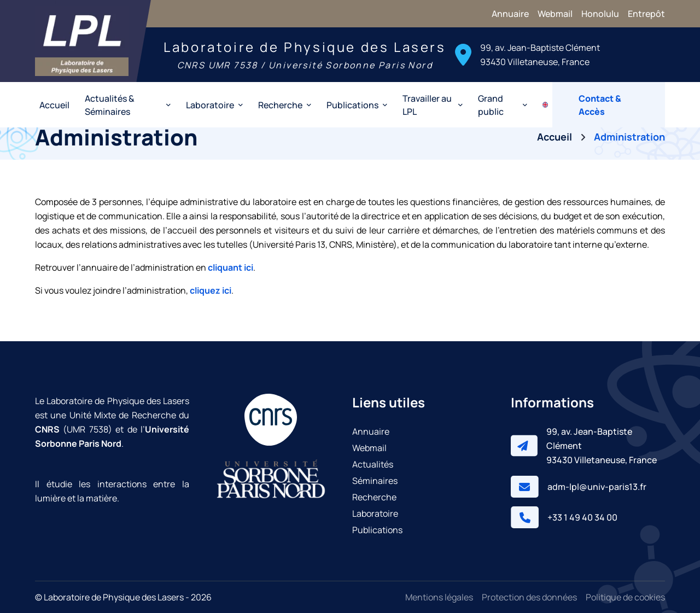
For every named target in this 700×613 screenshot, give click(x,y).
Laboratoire (375, 513)
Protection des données (529, 597)
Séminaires (375, 481)
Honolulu (600, 14)
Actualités (373, 464)
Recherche (374, 497)
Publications (377, 530)
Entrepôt (646, 14)
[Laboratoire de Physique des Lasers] (82, 41)
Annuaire (510, 14)
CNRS (47, 429)
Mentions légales (439, 597)
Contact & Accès (600, 105)
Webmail (555, 14)
